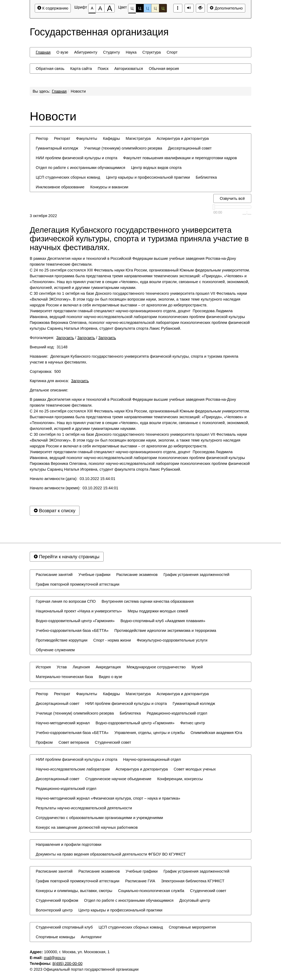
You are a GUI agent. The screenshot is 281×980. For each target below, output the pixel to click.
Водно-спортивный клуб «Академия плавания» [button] (163, 621)
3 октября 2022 (43, 216)
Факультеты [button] (86, 138)
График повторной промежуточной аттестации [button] (78, 584)
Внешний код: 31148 (49, 347)
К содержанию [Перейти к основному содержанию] (53, 8)
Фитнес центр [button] (193, 723)
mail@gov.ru (55, 958)
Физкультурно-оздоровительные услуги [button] (172, 640)
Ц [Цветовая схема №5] (163, 8)
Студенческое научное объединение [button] (118, 779)
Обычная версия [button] (164, 69)
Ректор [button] (42, 138)
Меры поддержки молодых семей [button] (158, 611)
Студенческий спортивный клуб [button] (64, 927)
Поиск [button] (103, 69)
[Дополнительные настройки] (200, 8)
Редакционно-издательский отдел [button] (177, 713)
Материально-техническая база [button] (64, 677)
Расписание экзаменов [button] (137, 575)
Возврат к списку (55, 511)
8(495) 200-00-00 (68, 963)
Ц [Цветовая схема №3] (148, 8)
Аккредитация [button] (108, 667)
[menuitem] (43, 52)
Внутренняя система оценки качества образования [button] (148, 601)
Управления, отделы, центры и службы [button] (149, 733)
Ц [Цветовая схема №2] (140, 8)
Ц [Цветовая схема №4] (155, 8)
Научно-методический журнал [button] (63, 723)
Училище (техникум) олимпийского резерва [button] (123, 148)
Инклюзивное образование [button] (60, 187)
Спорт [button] (172, 52)
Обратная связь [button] (50, 69)
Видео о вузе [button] (110, 677)
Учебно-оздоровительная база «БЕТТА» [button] (72, 630)
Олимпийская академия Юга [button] (216, 733)
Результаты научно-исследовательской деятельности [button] (84, 808)
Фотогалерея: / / (73, 338)
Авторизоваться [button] (129, 69)
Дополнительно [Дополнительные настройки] (226, 8)
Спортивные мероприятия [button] (192, 927)
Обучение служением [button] (55, 650)
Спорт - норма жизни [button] (112, 640)
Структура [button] (152, 52)
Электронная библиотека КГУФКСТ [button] (193, 881)
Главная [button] (43, 52)
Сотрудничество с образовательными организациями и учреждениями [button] (99, 818)
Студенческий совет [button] (113, 742)
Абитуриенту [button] (86, 52)
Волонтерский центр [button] (54, 910)
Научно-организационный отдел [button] (152, 759)
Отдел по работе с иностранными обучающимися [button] (80, 168)
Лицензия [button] (81, 667)
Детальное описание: (50, 390)
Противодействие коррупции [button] (62, 640)
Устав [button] (62, 667)
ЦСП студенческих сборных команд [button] (68, 177)
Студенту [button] (111, 52)
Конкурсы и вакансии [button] (109, 187)
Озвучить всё (232, 198)
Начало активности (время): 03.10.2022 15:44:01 (74, 488)
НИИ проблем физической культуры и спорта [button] (77, 158)
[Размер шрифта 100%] (92, 8)
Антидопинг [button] (91, 937)
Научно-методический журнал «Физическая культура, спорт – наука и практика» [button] (108, 798)
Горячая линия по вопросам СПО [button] (66, 601)
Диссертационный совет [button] (190, 148)
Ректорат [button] (62, 138)
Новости (78, 91)
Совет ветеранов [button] (74, 742)
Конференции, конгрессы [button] (180, 779)
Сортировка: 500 (45, 371)
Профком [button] (44, 742)
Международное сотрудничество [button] (156, 667)
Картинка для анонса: (59, 381)
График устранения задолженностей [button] (196, 575)
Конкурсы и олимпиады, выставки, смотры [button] (74, 891)
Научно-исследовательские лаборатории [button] (73, 769)
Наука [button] (131, 52)
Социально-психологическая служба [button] (151, 891)
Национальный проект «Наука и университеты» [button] (79, 611)
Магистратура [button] (138, 138)
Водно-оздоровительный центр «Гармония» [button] (75, 621)
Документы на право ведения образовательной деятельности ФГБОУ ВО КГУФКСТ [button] (111, 854)
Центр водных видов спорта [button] (156, 168)
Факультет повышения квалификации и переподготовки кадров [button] (180, 158)
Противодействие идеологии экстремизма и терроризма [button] (165, 630)
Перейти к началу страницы (67, 557)
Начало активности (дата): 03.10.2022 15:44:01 (72, 479)
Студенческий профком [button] (57, 900)
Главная (59, 91)
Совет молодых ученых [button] (195, 769)
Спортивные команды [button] (55, 937)
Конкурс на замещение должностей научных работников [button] (87, 827)
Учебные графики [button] (95, 575)
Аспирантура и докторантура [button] (183, 138)
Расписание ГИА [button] (140, 881)
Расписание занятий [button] (54, 575)
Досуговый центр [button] (195, 900)
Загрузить (65, 338)
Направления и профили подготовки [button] (69, 844)
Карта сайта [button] (81, 69)
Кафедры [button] (111, 138)
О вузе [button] (62, 52)
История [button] (43, 667)
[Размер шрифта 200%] (110, 8)
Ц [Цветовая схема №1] (132, 9)
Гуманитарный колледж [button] (57, 148)
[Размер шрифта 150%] (100, 8)
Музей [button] (197, 667)
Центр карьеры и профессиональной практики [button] (148, 177)
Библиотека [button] (206, 177)
